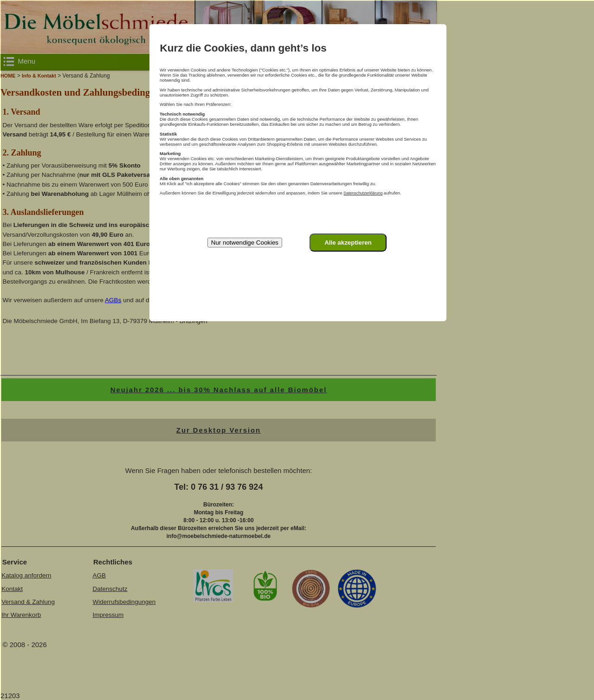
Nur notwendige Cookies (245, 243)
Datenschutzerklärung (363, 193)
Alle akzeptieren (348, 243)
